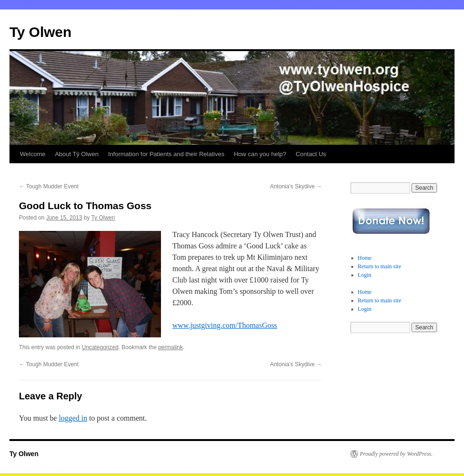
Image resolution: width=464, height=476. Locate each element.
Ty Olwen (40, 32)
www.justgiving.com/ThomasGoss (225, 325)
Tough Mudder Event (49, 186)
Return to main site (380, 266)
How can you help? (260, 154)
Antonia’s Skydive (296, 186)
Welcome (33, 154)
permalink (170, 347)
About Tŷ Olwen (77, 154)
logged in (73, 418)
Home (365, 258)
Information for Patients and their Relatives (166, 154)
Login (365, 275)
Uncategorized (100, 347)
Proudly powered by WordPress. (396, 454)
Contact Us (311, 154)
